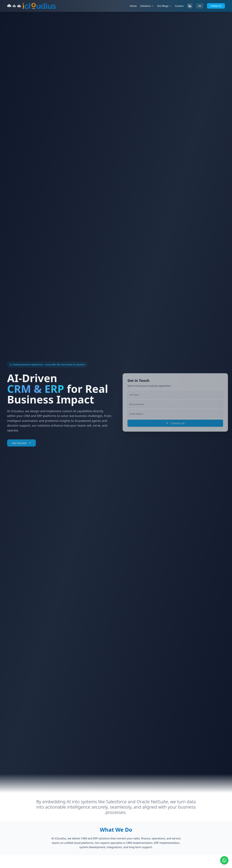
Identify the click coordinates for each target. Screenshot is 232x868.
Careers (179, 6)
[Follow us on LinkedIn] (190, 6)
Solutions (147, 6)
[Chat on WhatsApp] (224, 860)
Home (133, 6)
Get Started (21, 444)
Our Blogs (164, 6)
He (200, 6)
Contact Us (216, 6)
